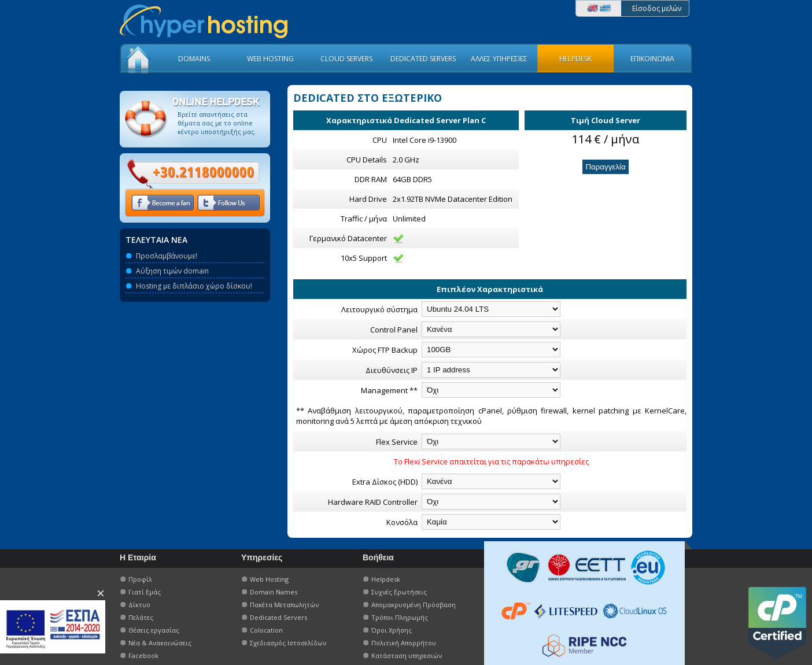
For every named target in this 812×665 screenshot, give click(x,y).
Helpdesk (386, 579)
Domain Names (274, 592)
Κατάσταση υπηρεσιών (407, 655)
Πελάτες (141, 617)
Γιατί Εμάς (145, 592)
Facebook (143, 655)
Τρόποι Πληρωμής (400, 617)
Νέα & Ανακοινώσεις (160, 643)
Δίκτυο (139, 605)
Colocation (266, 630)
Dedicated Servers (278, 617)
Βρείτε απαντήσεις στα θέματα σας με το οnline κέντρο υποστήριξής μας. (217, 123)
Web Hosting (269, 579)
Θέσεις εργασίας (154, 630)
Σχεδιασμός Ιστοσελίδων (288, 643)
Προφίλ (140, 579)
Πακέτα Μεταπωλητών (284, 605)
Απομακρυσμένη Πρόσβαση (414, 605)
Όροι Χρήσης (392, 630)
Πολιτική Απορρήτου (404, 643)
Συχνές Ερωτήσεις (399, 592)
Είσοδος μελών (657, 8)
